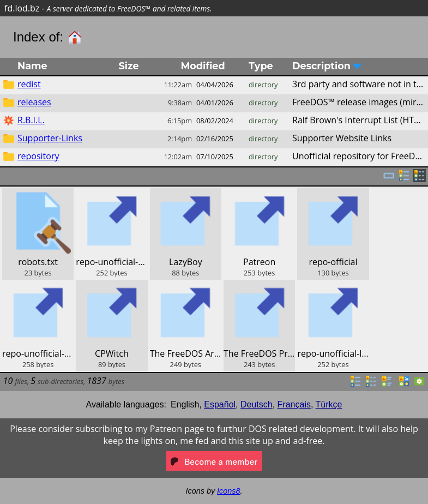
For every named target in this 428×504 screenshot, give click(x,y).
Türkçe (329, 404)
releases (34, 102)
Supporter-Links (50, 138)
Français (294, 404)
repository (38, 156)
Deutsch (257, 404)
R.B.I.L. (31, 120)
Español (220, 404)
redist (29, 84)
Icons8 (228, 491)
